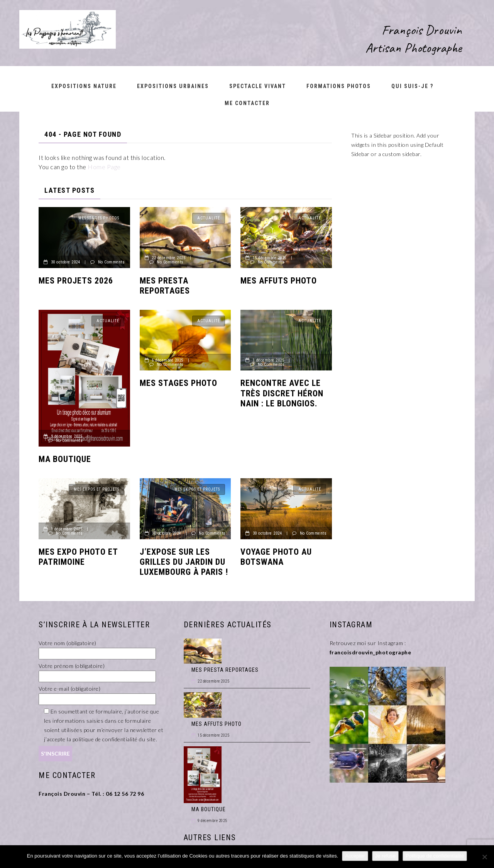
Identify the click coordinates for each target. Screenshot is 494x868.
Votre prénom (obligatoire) (97, 671)
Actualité (209, 218)
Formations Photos (339, 86)
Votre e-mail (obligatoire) (97, 694)
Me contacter (247, 103)
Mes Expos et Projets (96, 489)
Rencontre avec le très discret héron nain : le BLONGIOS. (282, 393)
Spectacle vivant (258, 86)
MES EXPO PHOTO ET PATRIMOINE (78, 557)
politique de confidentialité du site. (115, 739)
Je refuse (385, 856)
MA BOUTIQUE (65, 459)
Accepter (355, 856)
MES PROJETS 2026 (76, 281)
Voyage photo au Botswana (276, 557)
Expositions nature (84, 86)
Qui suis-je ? (412, 86)
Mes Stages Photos (99, 218)
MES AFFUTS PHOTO (279, 281)
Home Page (104, 167)
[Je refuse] (484, 857)
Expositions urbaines (173, 86)
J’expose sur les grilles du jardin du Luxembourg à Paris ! (184, 562)
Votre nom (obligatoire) (97, 648)
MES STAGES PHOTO (178, 383)
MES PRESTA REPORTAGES (165, 286)
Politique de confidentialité (435, 856)
